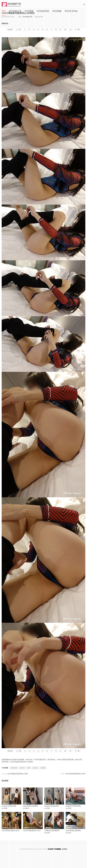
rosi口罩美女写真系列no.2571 (75, 823)
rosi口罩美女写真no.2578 (12, 822)
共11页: (10, 29)
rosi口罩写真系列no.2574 (33, 822)
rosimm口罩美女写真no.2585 (12, 798)
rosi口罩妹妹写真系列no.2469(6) (22, 762)
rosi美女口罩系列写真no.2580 (75, 798)
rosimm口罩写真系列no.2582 (54, 798)
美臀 (29, 768)
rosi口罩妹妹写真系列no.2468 (17, 774)
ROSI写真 (14, 768)
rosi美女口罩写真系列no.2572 (54, 823)
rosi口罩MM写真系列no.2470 (75, 774)
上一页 (19, 29)
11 (71, 29)
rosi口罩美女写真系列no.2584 (33, 798)
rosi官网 (43, 768)
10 (65, 29)
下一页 (77, 29)
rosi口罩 (22, 768)
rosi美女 (35, 768)
